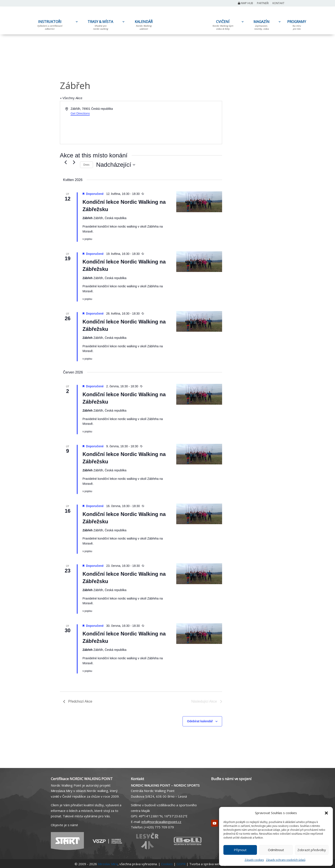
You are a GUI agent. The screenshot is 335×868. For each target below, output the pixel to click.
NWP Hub (245, 3)
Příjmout (240, 850)
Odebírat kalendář (200, 721)
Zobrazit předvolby (312, 850)
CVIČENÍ (223, 26)
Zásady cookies (254, 860)
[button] (326, 813)
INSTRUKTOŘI (50, 26)
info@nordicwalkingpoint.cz (161, 822)
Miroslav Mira (108, 864)
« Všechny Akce (71, 98)
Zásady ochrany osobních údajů (286, 860)
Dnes (87, 165)
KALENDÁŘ (144, 26)
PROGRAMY (297, 26)
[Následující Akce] (74, 162)
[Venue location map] (181, 123)
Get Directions (80, 113)
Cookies (167, 864)
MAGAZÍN (261, 26)
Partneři (263, 3)
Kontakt (278, 3)
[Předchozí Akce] (66, 162)
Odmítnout (276, 850)
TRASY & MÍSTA (100, 26)
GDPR (181, 864)
